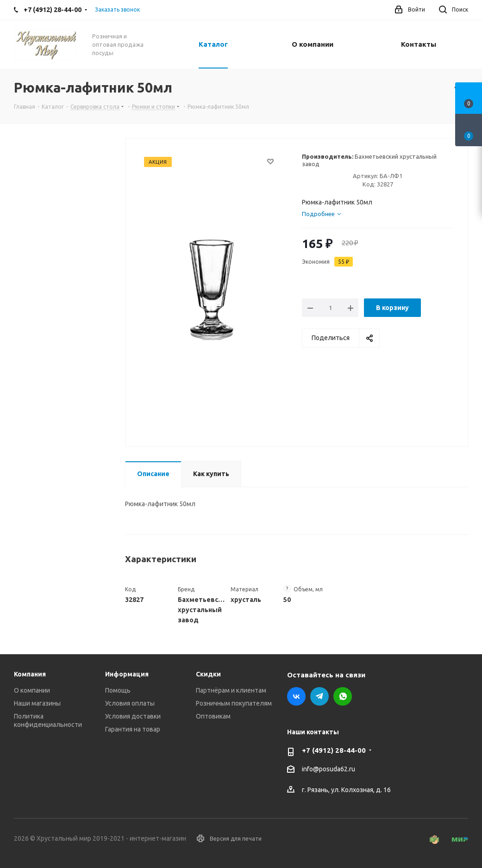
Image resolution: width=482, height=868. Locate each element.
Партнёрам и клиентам (231, 690)
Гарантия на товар (133, 729)
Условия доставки (133, 716)
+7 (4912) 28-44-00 (334, 750)
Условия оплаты (130, 703)
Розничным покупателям (234, 703)
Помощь (118, 690)
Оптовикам (213, 716)
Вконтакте (296, 696)
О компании (32, 690)
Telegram (319, 696)
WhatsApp (343, 696)
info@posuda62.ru (329, 769)
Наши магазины (37, 703)
